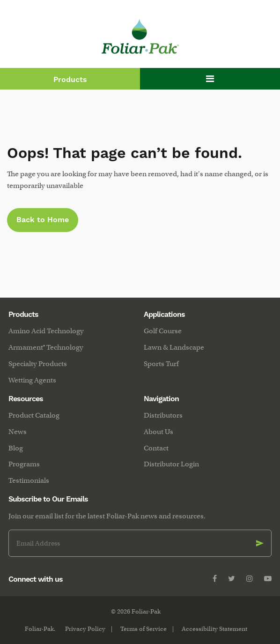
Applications (164, 315)
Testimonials (29, 480)
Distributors (163, 415)
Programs (24, 464)
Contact (156, 448)
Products (70, 80)
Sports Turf (161, 364)
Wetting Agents (32, 380)
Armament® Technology (46, 347)
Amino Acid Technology (46, 331)
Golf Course (163, 331)
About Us (158, 432)
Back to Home (43, 220)
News (18, 432)
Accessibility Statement (214, 629)
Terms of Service (144, 629)
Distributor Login (171, 464)
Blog (16, 448)
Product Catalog (34, 415)
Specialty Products (38, 364)
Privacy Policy (85, 629)
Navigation (161, 399)
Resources (26, 399)
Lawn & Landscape (174, 347)
